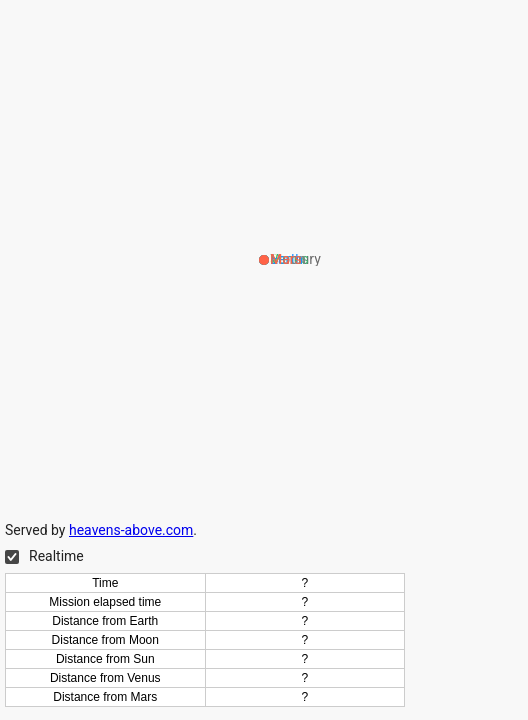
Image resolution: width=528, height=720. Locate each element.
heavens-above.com (131, 530)
